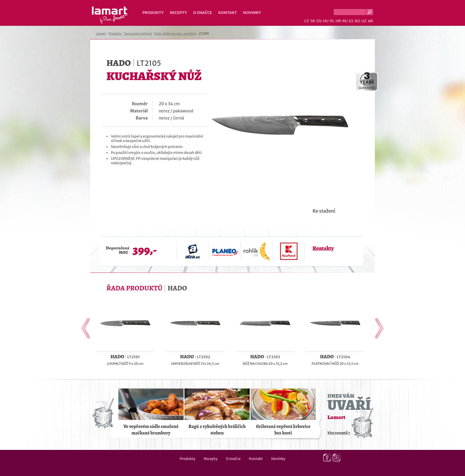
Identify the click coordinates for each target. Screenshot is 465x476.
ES (351, 21)
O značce (203, 13)
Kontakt (228, 13)
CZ (307, 21)
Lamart (110, 15)
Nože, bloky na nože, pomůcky (175, 34)
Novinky (252, 13)
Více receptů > (339, 433)
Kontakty (323, 248)
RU (345, 21)
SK (313, 21)
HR (338, 21)
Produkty (153, 13)
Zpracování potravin (138, 34)
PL (332, 21)
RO (357, 21)
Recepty (178, 13)
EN (319, 21)
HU (326, 21)
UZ (364, 21)
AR (370, 21)
